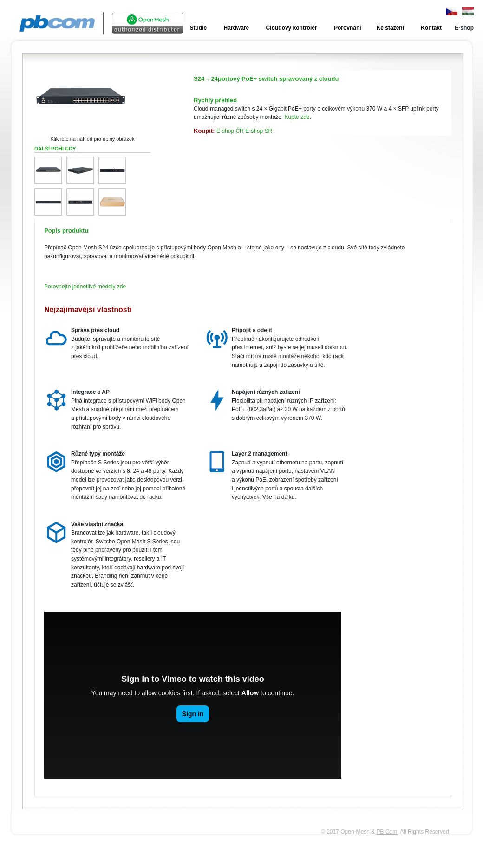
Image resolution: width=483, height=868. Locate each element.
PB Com (387, 832)
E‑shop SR (259, 131)
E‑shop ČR (230, 131)
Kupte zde (297, 117)
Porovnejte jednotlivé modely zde (85, 287)
